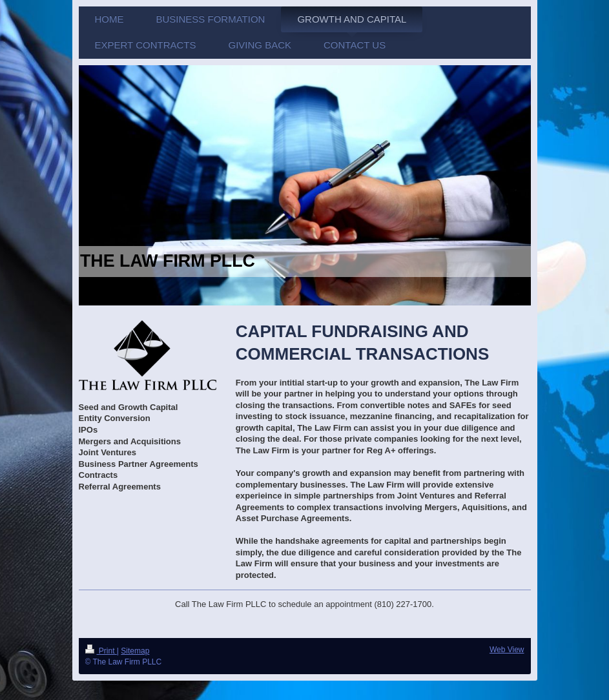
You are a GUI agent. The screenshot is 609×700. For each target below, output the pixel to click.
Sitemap (135, 651)
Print (101, 651)
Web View (507, 650)
